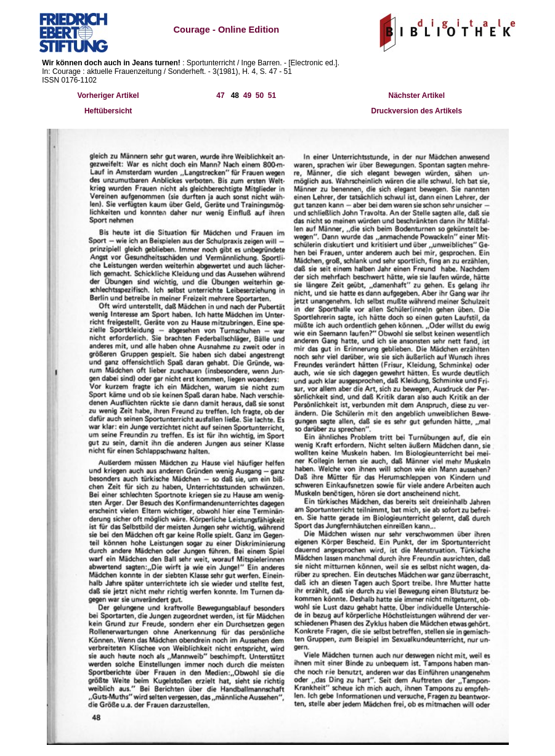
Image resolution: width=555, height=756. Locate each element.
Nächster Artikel (417, 96)
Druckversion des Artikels (416, 111)
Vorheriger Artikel (108, 96)
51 (272, 96)
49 (247, 96)
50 (260, 96)
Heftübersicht (108, 111)
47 (220, 96)
